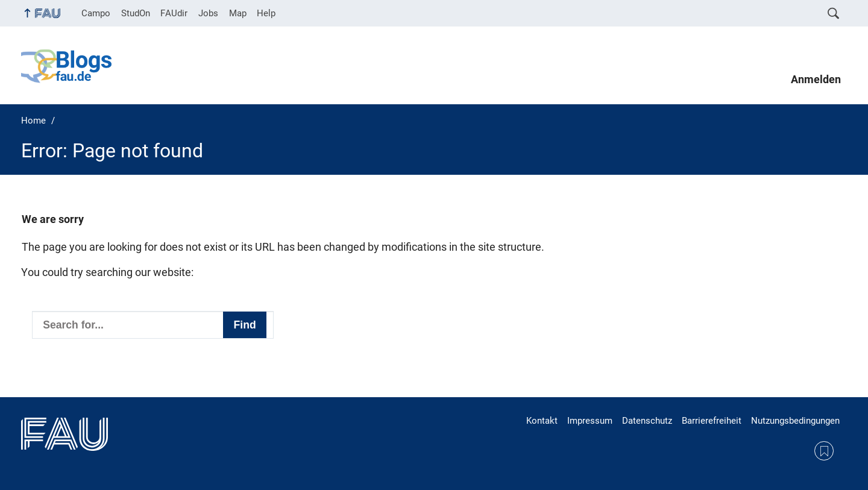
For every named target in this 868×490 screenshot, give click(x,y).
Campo (96, 13)
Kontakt (542, 421)
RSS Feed (824, 451)
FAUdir (174, 13)
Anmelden (816, 80)
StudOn (136, 13)
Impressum (590, 421)
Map (238, 13)
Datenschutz (647, 421)
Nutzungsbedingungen (795, 421)
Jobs (208, 13)
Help (266, 13)
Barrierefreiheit (712, 421)
